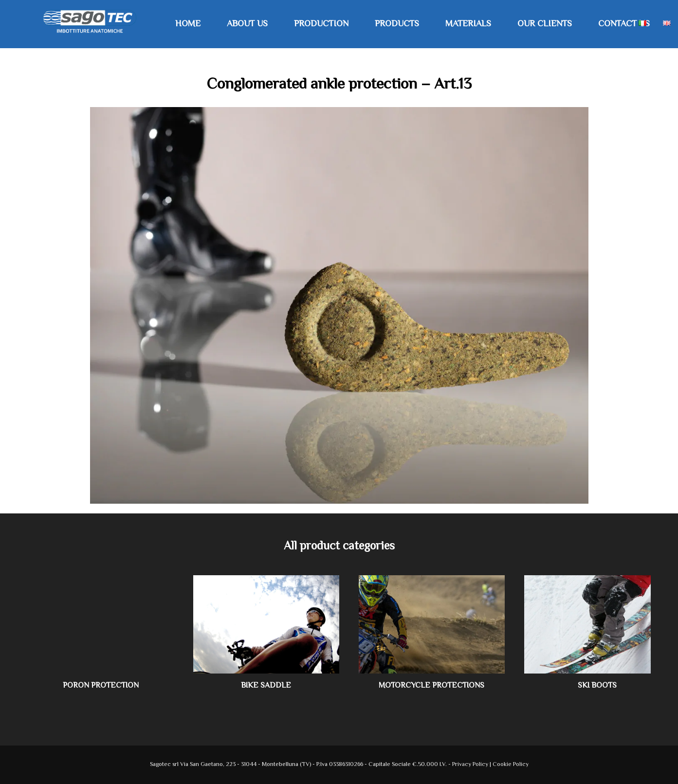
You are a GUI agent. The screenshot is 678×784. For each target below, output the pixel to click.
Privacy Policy (471, 765)
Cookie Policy (511, 765)
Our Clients (545, 24)
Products (397, 24)
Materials (468, 24)
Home (188, 24)
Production (321, 24)
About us (247, 24)
